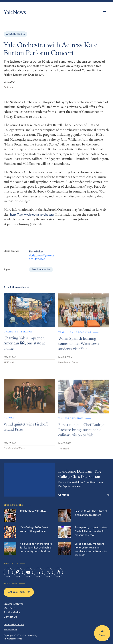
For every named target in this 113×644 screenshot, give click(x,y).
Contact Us (10, 617)
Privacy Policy (10, 630)
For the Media (12, 612)
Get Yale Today (19, 592)
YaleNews (15, 13)
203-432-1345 (37, 262)
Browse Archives (14, 604)
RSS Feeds (9, 608)
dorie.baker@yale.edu (42, 258)
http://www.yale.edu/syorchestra (32, 215)
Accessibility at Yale (14, 625)
